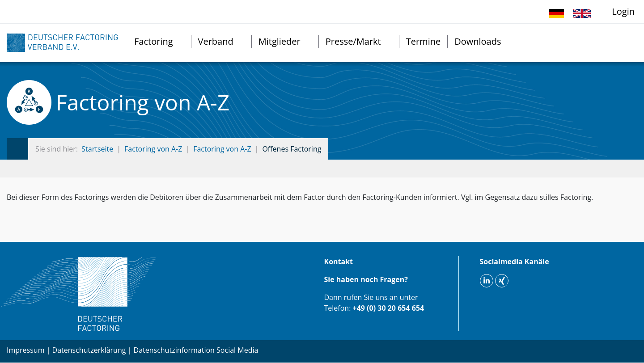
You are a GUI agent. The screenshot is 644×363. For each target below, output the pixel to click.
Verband (216, 41)
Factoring (154, 41)
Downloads (478, 41)
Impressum (25, 350)
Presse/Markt (353, 41)
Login (623, 11)
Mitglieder (280, 41)
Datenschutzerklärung (89, 350)
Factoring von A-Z (153, 149)
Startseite (97, 149)
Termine (423, 41)
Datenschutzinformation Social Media (196, 350)
